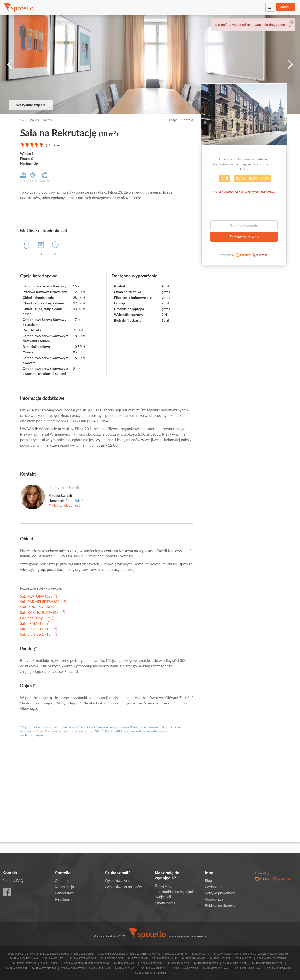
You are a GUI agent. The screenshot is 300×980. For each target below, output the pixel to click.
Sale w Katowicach (82, 959)
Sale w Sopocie (16, 968)
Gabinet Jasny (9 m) (37, 618)
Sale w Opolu (50, 964)
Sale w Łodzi (244, 959)
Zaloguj (286, 7)
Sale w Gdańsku (176, 954)
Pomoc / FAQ (13, 881)
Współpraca (214, 899)
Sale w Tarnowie (73, 968)
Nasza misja (64, 887)
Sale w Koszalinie (164, 959)
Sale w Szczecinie (44, 968)
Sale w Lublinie (220, 959)
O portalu (62, 881)
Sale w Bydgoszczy (112, 954)
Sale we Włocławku (217, 968)
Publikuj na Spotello (220, 905)
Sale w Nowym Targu (271, 959)
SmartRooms (165, 903)
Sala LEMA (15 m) (35, 623)
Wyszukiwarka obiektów (123, 887)
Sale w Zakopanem (280, 968)
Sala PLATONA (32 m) (39, 596)
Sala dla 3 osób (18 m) (39, 629)
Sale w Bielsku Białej (55, 954)
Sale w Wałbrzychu (155, 968)
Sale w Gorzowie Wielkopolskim (265, 954)
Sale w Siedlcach (235, 964)
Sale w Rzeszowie (206, 964)
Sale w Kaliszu (54, 959)
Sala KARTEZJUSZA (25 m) (43, 612)
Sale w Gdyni (200, 954)
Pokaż (79, 500)
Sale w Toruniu (99, 968)
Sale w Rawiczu (178, 964)
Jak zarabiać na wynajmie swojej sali (175, 894)
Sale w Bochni (84, 954)
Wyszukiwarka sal (119, 881)
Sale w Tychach (126, 968)
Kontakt (187, 120)
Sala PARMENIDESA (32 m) (43, 602)
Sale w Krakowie (193, 959)
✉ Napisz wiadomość (64, 505)
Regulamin (63, 899)
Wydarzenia (214, 887)
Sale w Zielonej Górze (150, 973)
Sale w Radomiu (152, 964)
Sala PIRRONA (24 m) (38, 607)
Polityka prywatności (221, 893)
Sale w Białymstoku (22, 954)
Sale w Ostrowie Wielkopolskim (86, 964)
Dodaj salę (163, 886)
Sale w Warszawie (186, 968)
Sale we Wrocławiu (249, 968)
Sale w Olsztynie (24, 964)
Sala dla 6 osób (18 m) (39, 634)
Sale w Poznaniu (125, 964)
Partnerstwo (64, 893)
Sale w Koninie (137, 959)
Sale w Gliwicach (226, 954)
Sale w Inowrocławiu (24, 959)
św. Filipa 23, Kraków (36, 120)
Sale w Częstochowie (145, 954)
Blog (208, 881)
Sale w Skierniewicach (267, 964)
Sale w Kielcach (112, 959)
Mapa (173, 120)
